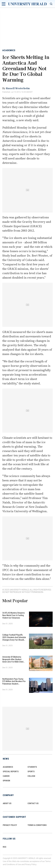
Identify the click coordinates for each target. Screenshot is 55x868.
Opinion (6, 781)
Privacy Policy (31, 864)
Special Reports (11, 771)
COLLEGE (31, 776)
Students (32, 767)
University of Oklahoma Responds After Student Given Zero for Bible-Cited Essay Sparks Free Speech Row (13, 659)
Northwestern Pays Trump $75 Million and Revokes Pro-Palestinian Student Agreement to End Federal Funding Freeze (14, 681)
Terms (48, 861)
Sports (31, 771)
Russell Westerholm (18, 88)
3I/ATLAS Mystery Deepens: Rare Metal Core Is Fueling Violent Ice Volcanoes (14, 615)
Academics (9, 50)
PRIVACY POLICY (10, 825)
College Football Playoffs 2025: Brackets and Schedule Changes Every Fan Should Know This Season (14, 637)
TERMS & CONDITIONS (37, 825)
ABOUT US (7, 803)
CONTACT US (33, 803)
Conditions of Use (14, 864)
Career (6, 776)
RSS (5, 847)
